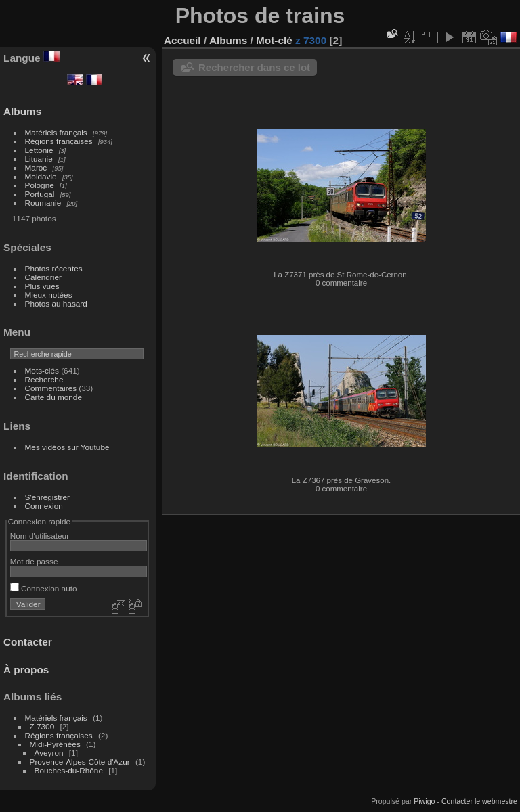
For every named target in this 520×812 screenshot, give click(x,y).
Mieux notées (49, 295)
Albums (22, 111)
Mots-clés (42, 370)
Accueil (182, 40)
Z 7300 (42, 726)
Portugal (40, 194)
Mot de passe (34, 561)
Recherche (44, 379)
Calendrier (43, 277)
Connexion (44, 506)
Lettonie (39, 150)
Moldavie (41, 176)
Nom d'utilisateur (40, 536)
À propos (26, 670)
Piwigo (424, 801)
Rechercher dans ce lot (254, 67)
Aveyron (49, 753)
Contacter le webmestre (479, 801)
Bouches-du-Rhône (69, 770)
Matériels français (56, 132)
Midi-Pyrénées (55, 744)
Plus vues (42, 286)
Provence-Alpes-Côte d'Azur (80, 762)
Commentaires (51, 388)
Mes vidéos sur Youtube (67, 447)
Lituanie (39, 159)
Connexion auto (44, 588)
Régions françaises (59, 141)
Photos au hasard (56, 303)
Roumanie (43, 203)
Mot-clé (274, 40)
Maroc (36, 167)
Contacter (28, 642)
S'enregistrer (47, 497)
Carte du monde (53, 397)
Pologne (40, 185)
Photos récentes (54, 268)
